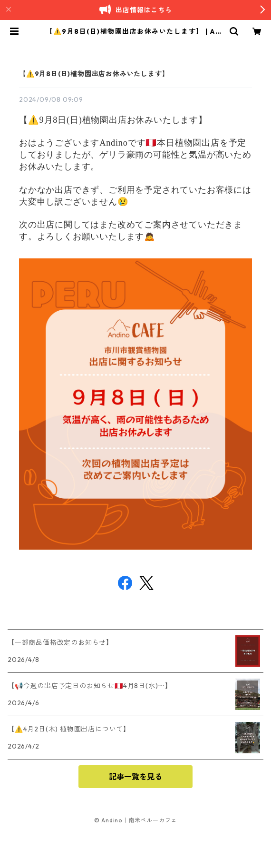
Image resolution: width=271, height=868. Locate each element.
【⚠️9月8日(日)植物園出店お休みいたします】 (94, 74)
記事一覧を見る (135, 777)
